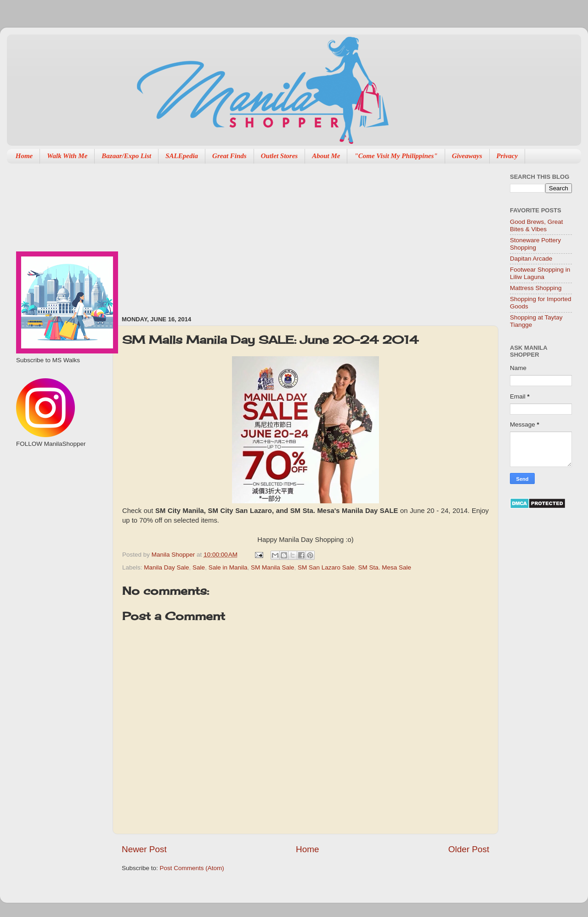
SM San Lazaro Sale (326, 567)
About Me (326, 156)
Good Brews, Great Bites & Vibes (537, 225)
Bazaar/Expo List (126, 156)
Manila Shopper (174, 555)
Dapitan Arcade (531, 259)
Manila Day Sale (166, 567)
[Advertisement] (237, 235)
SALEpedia (182, 156)
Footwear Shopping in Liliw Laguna (540, 273)
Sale (199, 567)
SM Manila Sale (273, 567)
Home (24, 156)
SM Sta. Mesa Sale (384, 567)
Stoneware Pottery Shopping (535, 244)
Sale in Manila (228, 567)
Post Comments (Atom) (192, 868)
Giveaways (467, 156)
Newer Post (144, 849)
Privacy (507, 156)
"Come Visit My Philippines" (396, 156)
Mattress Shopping (536, 288)
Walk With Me (67, 156)
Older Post (469, 849)
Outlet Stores (279, 156)
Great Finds (229, 156)
